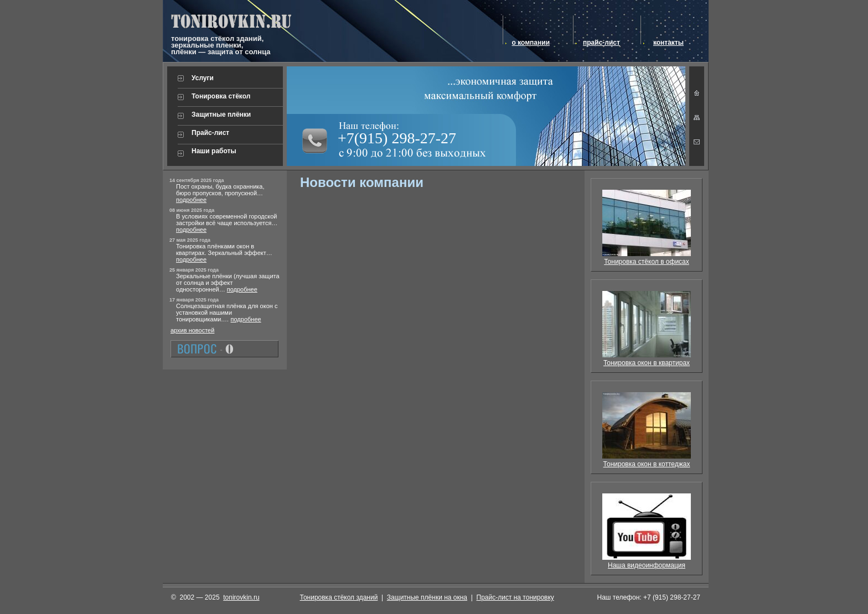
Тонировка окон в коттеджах (647, 464)
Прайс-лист (210, 133)
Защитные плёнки (221, 115)
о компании (531, 43)
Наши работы (214, 151)
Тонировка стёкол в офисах (647, 262)
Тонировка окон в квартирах (647, 363)
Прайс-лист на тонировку (515, 597)
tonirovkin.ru (241, 597)
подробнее (191, 200)
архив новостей (192, 330)
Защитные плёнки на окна (427, 597)
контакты (668, 43)
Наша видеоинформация (647, 565)
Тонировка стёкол (221, 96)
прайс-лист (601, 43)
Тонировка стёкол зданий (339, 597)
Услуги (203, 78)
